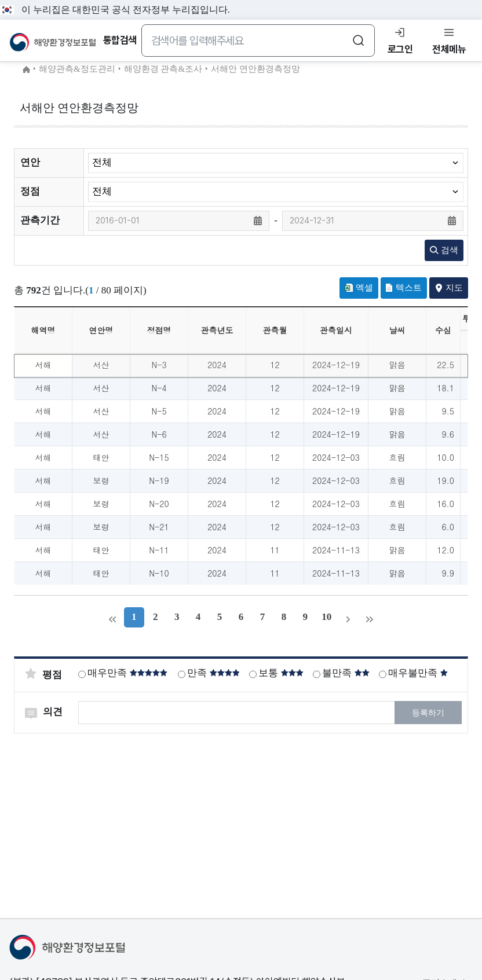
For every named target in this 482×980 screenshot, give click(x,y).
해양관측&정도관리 (77, 69)
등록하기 (428, 713)
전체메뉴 (449, 49)
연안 (30, 162)
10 (327, 617)
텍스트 (404, 288)
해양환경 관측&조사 (163, 69)
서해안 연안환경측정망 (255, 69)
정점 (30, 191)
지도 (449, 288)
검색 (444, 250)
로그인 (400, 49)
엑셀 (359, 288)
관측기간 (40, 220)
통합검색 (120, 40)
